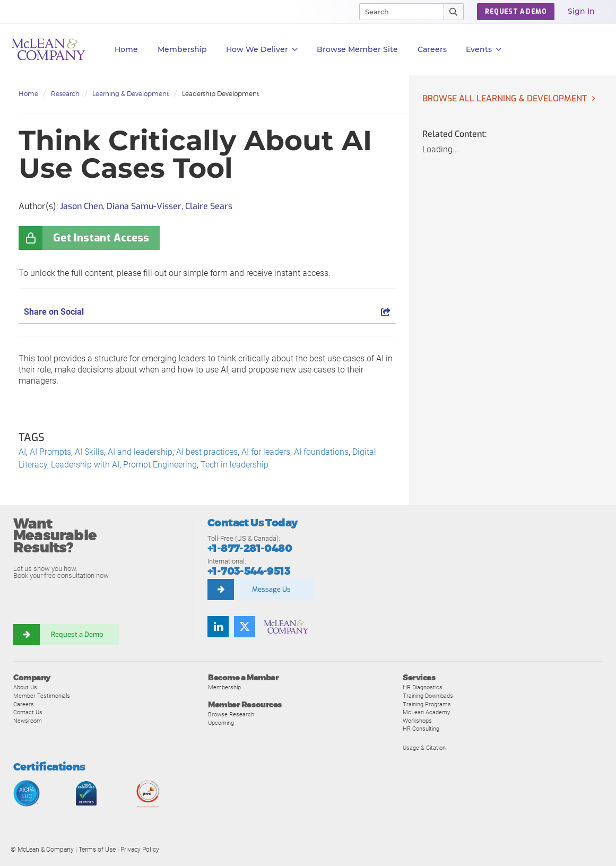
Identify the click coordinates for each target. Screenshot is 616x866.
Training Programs (427, 704)
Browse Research (231, 714)
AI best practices (207, 452)
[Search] (397, 12)
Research (65, 94)
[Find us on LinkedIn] (218, 627)
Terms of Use (97, 850)
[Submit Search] (454, 12)
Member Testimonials (42, 696)
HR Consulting (421, 729)
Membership (182, 49)
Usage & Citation (424, 748)
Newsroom (28, 721)
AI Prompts (50, 452)
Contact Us (28, 712)
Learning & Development (131, 94)
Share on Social (207, 312)
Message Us (271, 589)
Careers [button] (432, 49)
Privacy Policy (140, 850)
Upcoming (221, 723)
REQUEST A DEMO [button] (516, 12)
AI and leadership (140, 452)
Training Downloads (428, 696)
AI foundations (321, 452)
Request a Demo (77, 634)
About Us (25, 687)
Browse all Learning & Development (505, 98)
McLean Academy (426, 712)
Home (126, 49)
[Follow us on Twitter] (245, 627)
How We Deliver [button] (262, 50)
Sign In (581, 11)
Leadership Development (221, 94)
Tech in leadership (235, 465)
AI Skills (89, 452)
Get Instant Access (101, 238)
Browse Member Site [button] (357, 49)
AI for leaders (266, 452)
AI (22, 452)
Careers (24, 704)
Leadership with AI (85, 465)
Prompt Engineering (160, 465)
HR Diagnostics (423, 687)
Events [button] (484, 50)
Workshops (417, 721)
